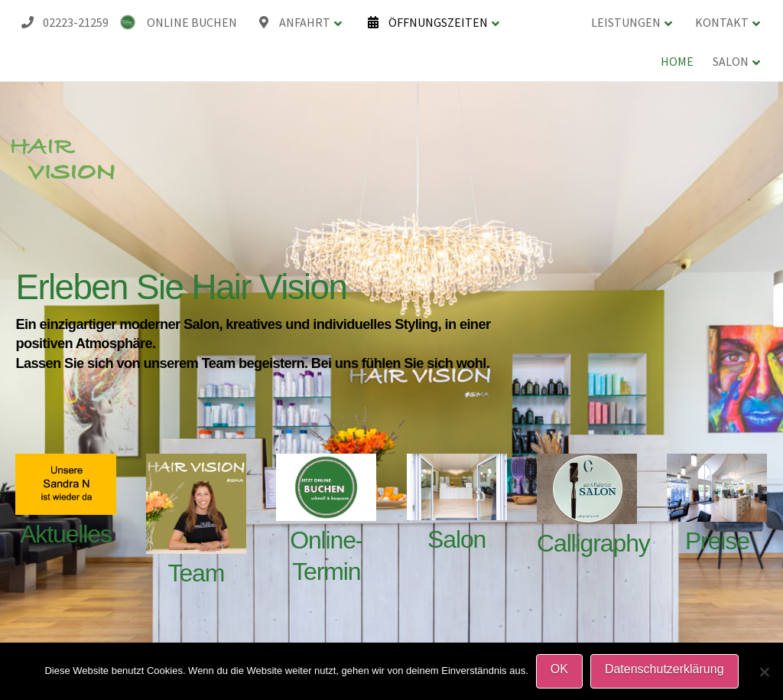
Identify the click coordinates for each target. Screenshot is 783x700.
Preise (717, 541)
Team (197, 573)
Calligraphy (593, 543)
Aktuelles (66, 534)
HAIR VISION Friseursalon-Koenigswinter (44, 2)
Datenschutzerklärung (664, 669)
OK (559, 669)
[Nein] (764, 672)
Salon (456, 539)
